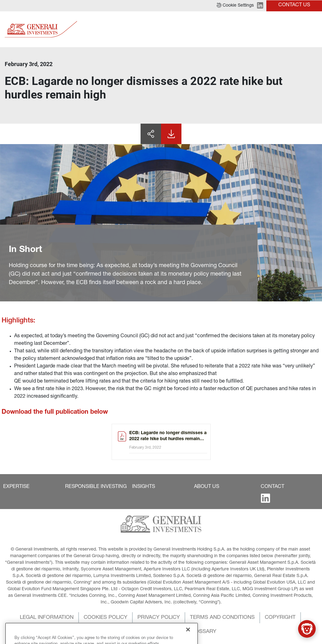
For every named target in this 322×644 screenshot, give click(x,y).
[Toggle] (314, 29)
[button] (235, 6)
